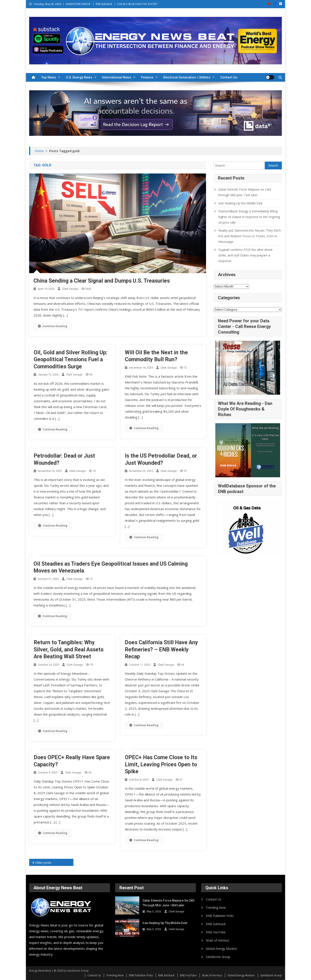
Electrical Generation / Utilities (187, 77)
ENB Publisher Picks (220, 916)
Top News (48, 77)
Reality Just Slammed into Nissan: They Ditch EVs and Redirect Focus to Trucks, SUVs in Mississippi (250, 236)
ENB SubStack (104, 4)
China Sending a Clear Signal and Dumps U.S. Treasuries (102, 281)
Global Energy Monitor (221, 949)
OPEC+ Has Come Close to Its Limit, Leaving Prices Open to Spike (161, 764)
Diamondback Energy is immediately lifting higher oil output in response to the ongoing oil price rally (249, 217)
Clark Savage (70, 289)
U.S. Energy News (79, 77)
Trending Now (216, 908)
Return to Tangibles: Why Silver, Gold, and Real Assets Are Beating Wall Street (69, 649)
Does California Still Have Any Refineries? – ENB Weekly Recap (161, 649)
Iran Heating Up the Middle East (240, 203)
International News (117, 77)
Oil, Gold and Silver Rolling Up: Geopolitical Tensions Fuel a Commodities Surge (71, 360)
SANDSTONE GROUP (78, 4)
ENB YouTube (216, 932)
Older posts (43, 863)
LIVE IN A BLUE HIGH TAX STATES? (137, 4)
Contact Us (229, 77)
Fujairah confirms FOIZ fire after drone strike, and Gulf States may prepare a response (245, 255)
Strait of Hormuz (217, 940)
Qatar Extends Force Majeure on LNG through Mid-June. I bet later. (245, 192)
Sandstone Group (218, 957)
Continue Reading (53, 326)
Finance (147, 77)
